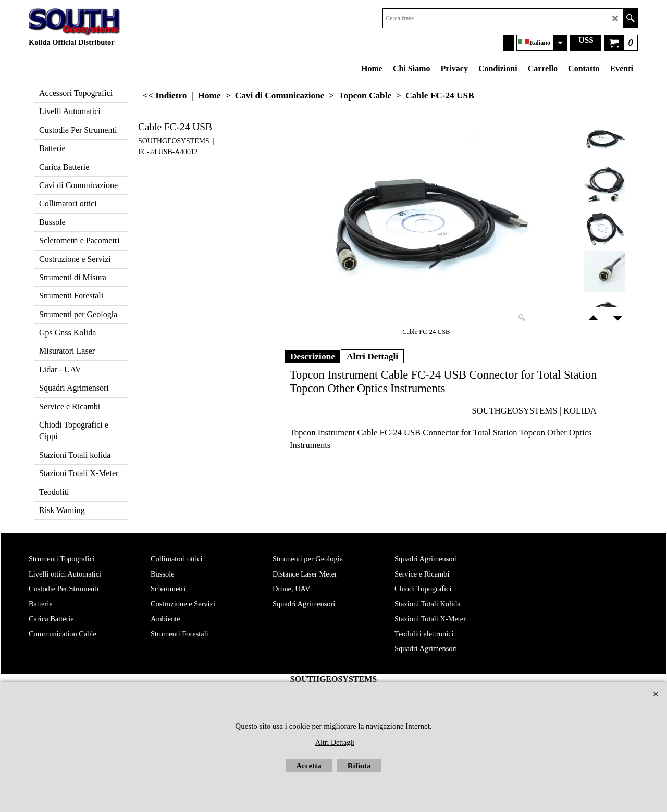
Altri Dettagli (372, 356)
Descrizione (313, 356)
